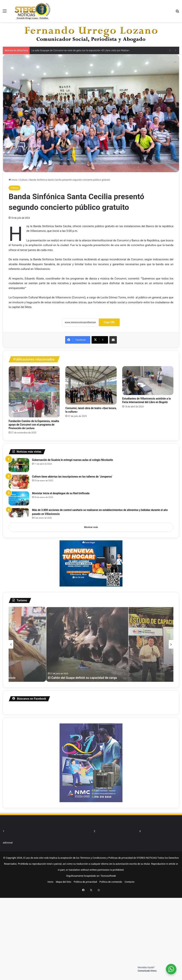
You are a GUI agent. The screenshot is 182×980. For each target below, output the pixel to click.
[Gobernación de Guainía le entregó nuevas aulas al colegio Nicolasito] (19, 465)
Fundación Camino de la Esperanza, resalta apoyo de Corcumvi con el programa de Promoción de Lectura (34, 425)
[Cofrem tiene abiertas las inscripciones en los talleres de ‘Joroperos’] (19, 482)
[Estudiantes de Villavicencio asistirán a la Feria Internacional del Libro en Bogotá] (148, 381)
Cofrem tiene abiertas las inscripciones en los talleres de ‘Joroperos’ (72, 477)
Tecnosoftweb (108, 850)
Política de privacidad (85, 856)
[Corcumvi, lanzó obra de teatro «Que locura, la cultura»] (91, 385)
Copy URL (109, 322)
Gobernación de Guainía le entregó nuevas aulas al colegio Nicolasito (73, 460)
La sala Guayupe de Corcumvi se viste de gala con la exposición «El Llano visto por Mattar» (80, 50)
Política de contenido (111, 856)
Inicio (13, 180)
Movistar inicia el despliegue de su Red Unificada (61, 493)
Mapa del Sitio (63, 856)
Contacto (130, 856)
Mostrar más (91, 527)
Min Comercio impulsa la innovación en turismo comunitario (131, 678)
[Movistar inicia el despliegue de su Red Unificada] (19, 498)
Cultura (23, 180)
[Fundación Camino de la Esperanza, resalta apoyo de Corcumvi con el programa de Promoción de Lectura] (34, 392)
